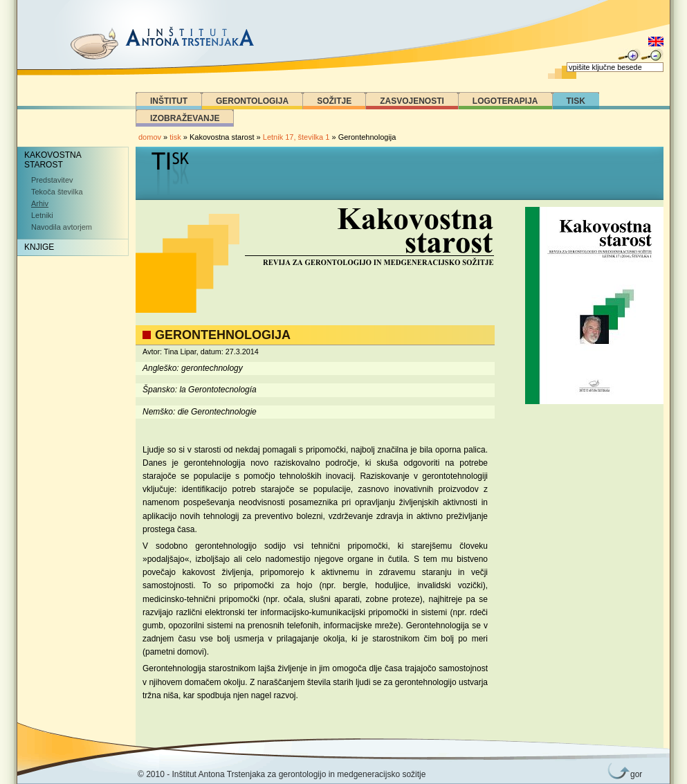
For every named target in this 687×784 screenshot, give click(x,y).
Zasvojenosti (412, 101)
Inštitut (169, 101)
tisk (175, 137)
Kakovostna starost (53, 160)
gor (634, 774)
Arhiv (40, 203)
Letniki (42, 215)
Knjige (39, 247)
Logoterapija (505, 101)
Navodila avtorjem (62, 227)
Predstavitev (52, 180)
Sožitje (334, 101)
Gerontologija (252, 101)
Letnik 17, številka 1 (297, 137)
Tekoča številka (57, 192)
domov (150, 137)
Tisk (576, 101)
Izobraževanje (185, 118)
